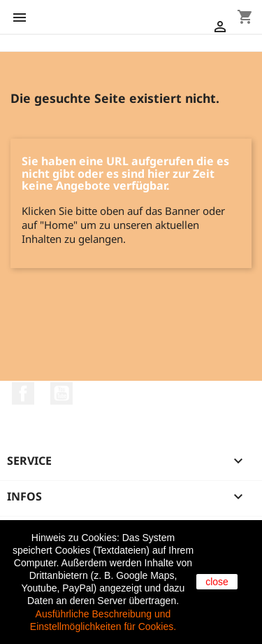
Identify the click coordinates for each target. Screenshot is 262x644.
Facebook (23, 393)
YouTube (61, 393)
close (217, 582)
